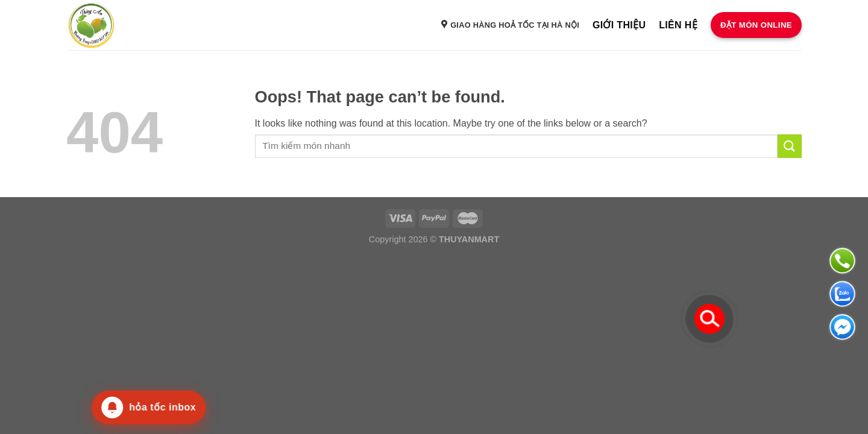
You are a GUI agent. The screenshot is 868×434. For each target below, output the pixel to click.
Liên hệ (678, 25)
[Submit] (790, 146)
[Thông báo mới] (141, 407)
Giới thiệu (619, 25)
